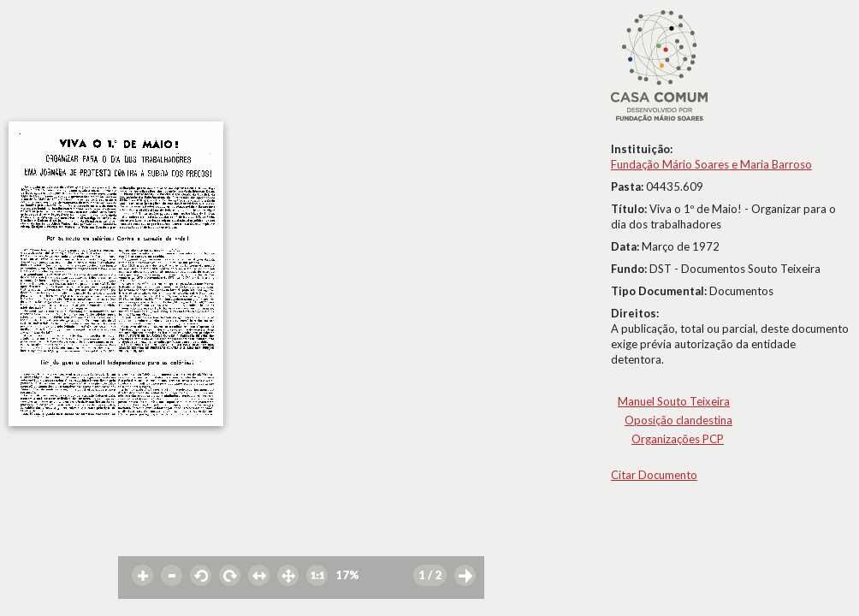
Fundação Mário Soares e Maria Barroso (711, 164)
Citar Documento (654, 475)
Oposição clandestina (678, 420)
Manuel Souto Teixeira (674, 401)
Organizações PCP (678, 439)
